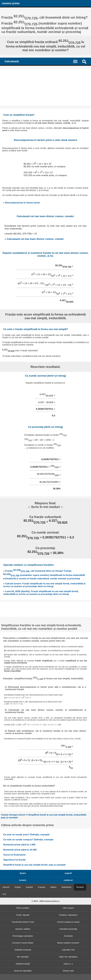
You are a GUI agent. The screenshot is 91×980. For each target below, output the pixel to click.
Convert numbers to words (68, 922)
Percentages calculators (23, 936)
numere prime (11, 3)
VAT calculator (23, 957)
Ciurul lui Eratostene (14, 855)
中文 (4, 894)
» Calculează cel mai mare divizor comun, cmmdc (34, 239)
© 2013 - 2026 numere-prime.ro (45, 901)
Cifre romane (68, 908)
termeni (23, 880)
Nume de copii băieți (23, 971)
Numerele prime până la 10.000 (20, 850)
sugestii (68, 873)
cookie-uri (68, 880)
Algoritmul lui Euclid (14, 860)
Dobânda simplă (23, 964)
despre (23, 873)
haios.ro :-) (68, 964)
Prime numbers (23, 908)
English (18, 887)
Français (42, 887)
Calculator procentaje (68, 929)
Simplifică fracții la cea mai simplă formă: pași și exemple (34, 865)
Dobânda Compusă (23, 950)
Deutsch (6, 887)
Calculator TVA (68, 950)
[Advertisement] (45, 87)
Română (80, 887)
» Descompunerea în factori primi (21, 203)
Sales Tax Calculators (68, 957)
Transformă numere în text (23, 922)
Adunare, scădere (23, 929)
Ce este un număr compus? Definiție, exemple (28, 840)
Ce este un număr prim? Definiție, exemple (26, 835)
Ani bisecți (68, 936)
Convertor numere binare (23, 943)
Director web (68, 971)
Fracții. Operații (23, 915)
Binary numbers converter (68, 943)
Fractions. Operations (68, 915)
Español (29, 887)
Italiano (53, 887)
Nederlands (66, 887)
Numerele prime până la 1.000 (19, 845)
